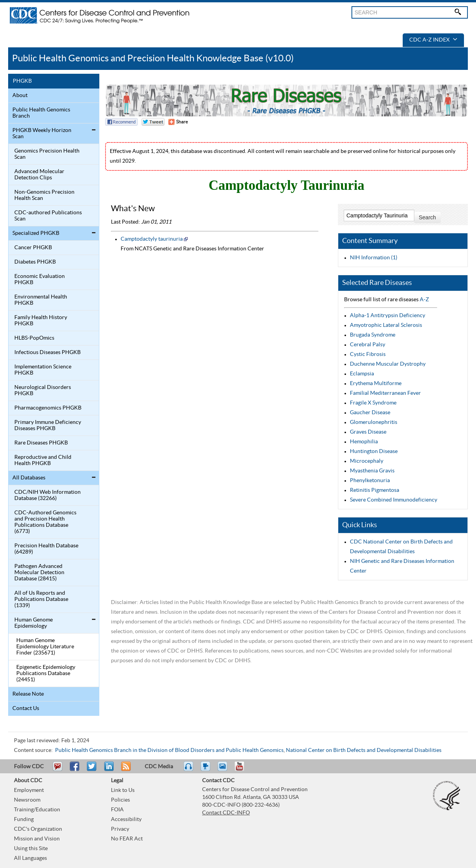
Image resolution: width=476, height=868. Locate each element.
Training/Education (37, 810)
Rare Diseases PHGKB (41, 443)
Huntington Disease (374, 451)
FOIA (117, 810)
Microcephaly (367, 461)
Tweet (92, 770)
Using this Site (31, 849)
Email (57, 770)
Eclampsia (362, 374)
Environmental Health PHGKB (41, 300)
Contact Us (26, 708)
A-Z (424, 300)
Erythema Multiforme (376, 384)
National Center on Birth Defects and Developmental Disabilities (364, 750)
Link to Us (123, 790)
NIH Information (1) (374, 258)
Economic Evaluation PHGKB (40, 279)
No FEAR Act (127, 839)
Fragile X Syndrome (373, 403)
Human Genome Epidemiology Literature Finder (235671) (45, 647)
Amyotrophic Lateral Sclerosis (386, 325)
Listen (189, 770)
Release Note (28, 694)
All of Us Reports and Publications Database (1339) (41, 599)
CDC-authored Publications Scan (48, 216)
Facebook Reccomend (121, 122)
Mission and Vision (37, 839)
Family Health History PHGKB (41, 321)
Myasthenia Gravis (372, 471)
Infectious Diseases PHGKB (48, 352)
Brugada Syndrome (373, 335)
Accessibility (126, 819)
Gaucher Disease (370, 413)
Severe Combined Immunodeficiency (394, 500)
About (20, 95)
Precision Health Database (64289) (46, 549)
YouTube (243, 770)
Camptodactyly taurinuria (152, 239)
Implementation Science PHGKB (43, 370)
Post (108, 770)
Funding (24, 819)
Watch (206, 770)
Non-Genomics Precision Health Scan (44, 195)
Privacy (120, 829)
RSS (125, 770)
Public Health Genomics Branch (41, 113)
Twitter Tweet (153, 122)
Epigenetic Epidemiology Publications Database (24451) (46, 674)
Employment (29, 790)
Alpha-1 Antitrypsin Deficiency (388, 316)
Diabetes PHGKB (35, 262)
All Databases (29, 478)
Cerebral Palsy (368, 345)
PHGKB (22, 81)
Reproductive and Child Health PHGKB (43, 460)
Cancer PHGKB (33, 248)
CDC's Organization (38, 829)
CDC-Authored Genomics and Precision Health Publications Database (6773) (45, 522)
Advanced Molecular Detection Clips (39, 175)
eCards (224, 770)
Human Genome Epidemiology (34, 623)
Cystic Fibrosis (368, 354)
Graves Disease (368, 432)
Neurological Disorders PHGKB (43, 391)
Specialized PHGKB (36, 233)
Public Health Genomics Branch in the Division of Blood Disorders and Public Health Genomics (169, 750)
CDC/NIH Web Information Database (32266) (48, 495)
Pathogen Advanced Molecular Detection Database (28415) (39, 573)
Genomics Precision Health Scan (47, 154)
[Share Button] (178, 122)
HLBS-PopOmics (34, 338)
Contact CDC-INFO (226, 813)
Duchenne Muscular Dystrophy (388, 364)
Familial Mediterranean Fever (385, 393)
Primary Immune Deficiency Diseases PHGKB (48, 425)
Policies (120, 800)
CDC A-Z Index (433, 40)
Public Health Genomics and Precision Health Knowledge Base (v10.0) (153, 58)
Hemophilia (364, 442)
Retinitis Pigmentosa (375, 490)
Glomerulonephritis (374, 422)
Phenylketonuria (370, 481)
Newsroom (27, 800)
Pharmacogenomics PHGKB (48, 408)
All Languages (30, 858)
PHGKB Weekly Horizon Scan (42, 134)
